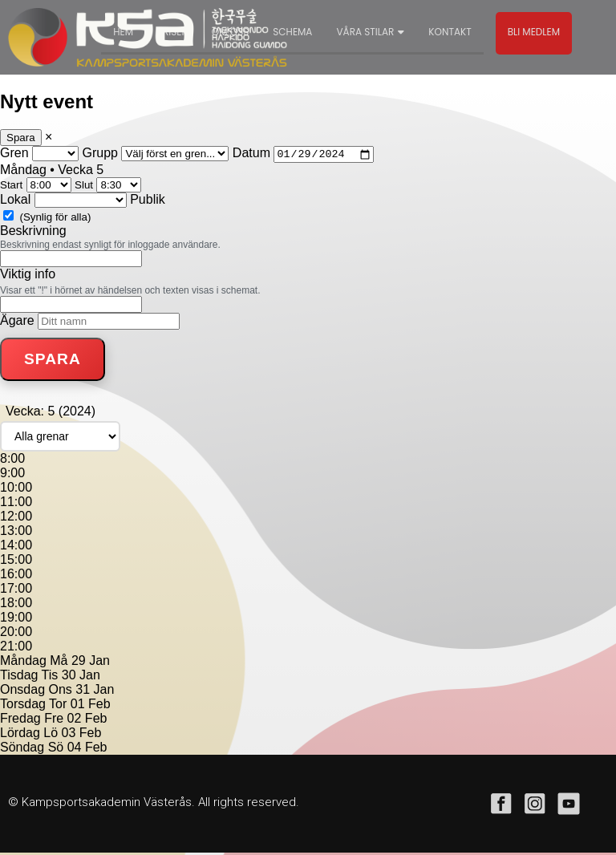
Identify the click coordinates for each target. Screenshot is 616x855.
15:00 (16, 562)
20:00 (16, 634)
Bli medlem (534, 32)
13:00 (16, 533)
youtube (569, 806)
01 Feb (91, 706)
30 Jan (81, 677)
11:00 (16, 504)
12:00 (16, 519)
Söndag (22, 750)
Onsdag (22, 692)
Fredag (20, 721)
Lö (51, 735)
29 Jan (91, 663)
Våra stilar (370, 32)
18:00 (16, 605)
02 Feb (87, 721)
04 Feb (87, 750)
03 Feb (82, 735)
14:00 (16, 547)
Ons (61, 692)
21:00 (16, 648)
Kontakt (450, 32)
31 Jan (95, 692)
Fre (54, 721)
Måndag (23, 663)
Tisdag (19, 677)
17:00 (16, 591)
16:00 (16, 576)
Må (59, 663)
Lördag (20, 735)
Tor (58, 706)
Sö (56, 750)
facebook (501, 806)
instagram (535, 806)
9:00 (12, 475)
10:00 (16, 490)
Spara (21, 138)
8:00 (12, 461)
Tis (50, 677)
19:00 (16, 620)
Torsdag (23, 706)
